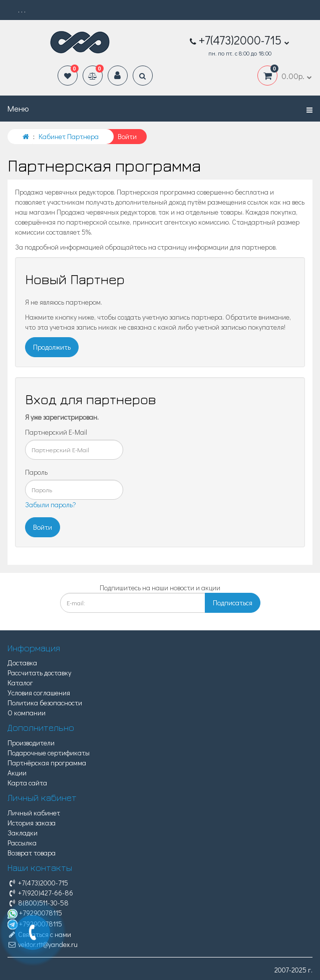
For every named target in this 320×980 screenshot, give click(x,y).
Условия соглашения (39, 693)
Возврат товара (32, 853)
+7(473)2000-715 (38, 883)
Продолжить (52, 347)
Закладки (23, 833)
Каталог (20, 683)
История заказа (32, 823)
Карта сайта (27, 783)
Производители (31, 743)
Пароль (36, 472)
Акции (17, 773)
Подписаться (233, 603)
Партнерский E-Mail (56, 432)
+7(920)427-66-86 (40, 893)
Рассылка (22, 843)
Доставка (22, 663)
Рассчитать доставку (39, 673)
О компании (27, 713)
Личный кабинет (34, 813)
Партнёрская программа (47, 763)
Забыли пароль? (51, 505)
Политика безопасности (45, 703)
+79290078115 (35, 913)
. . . (22, 10)
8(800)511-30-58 (38, 903)
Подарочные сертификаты (49, 753)
